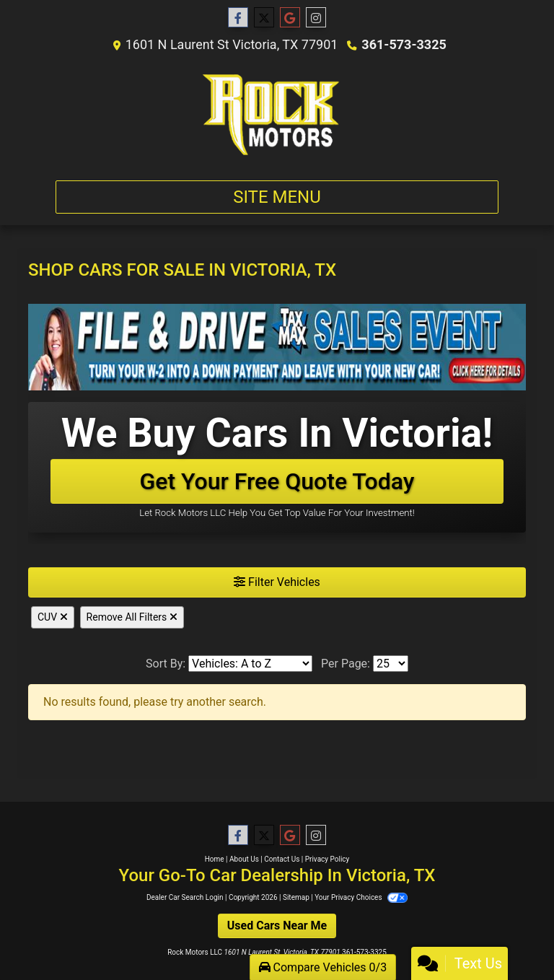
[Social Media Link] (316, 18)
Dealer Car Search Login (185, 897)
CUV (53, 617)
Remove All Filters (132, 617)
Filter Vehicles (277, 582)
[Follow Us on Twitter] (264, 18)
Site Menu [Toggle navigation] (277, 197)
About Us (244, 859)
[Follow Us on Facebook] (238, 18)
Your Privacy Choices (361, 897)
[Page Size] (391, 664)
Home (215, 859)
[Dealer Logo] (277, 114)
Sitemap (296, 897)
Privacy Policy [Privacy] (327, 859)
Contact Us (282, 859)
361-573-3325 (404, 44)
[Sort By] (250, 664)
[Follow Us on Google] (290, 18)
